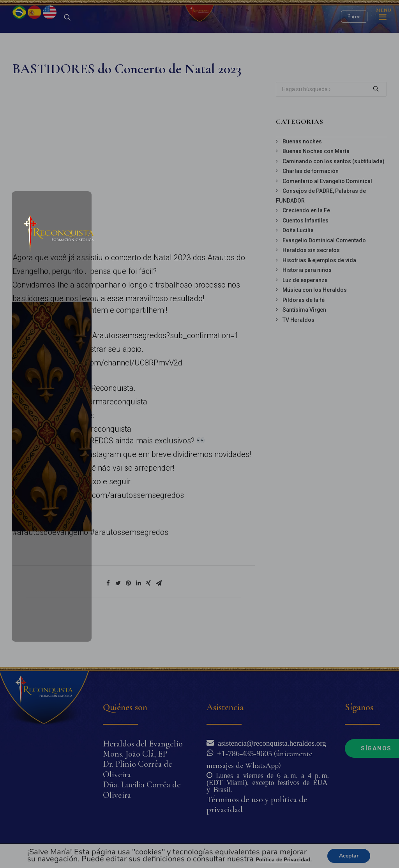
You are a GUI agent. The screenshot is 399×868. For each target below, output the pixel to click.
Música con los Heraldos (315, 331)
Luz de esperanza (305, 321)
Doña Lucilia (298, 271)
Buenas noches (302, 182)
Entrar (354, 37)
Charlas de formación (311, 212)
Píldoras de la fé (304, 341)
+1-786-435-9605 (243, 753)
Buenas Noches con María (316, 192)
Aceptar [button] (349, 856)
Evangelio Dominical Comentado (324, 281)
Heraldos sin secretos (311, 291)
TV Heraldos (298, 361)
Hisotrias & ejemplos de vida (319, 301)
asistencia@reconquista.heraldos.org (270, 742)
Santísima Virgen (304, 351)
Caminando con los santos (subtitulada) (334, 202)
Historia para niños (307, 311)
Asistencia (225, 707)
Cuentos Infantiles (305, 261)
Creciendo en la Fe (306, 251)
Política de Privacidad (283, 860)
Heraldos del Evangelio (143, 744)
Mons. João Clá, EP (135, 754)
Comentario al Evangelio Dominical (327, 222)
